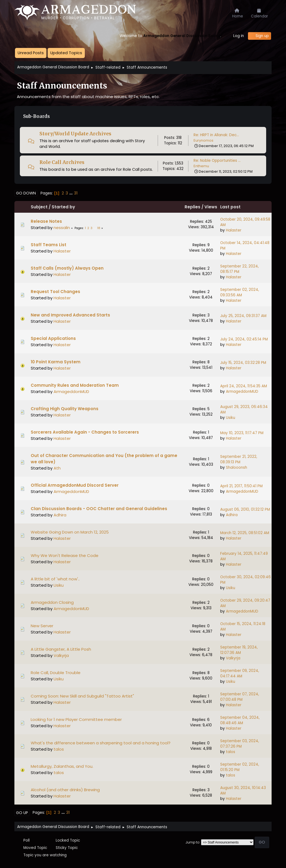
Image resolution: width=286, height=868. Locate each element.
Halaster (234, 230)
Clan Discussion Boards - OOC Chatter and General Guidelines (99, 509)
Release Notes (46, 221)
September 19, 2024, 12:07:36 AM (239, 650)
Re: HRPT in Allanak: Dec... (216, 135)
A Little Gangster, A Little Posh (61, 649)
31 (76, 193)
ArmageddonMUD (71, 392)
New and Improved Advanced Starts (70, 315)
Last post (234, 207)
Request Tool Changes (55, 292)
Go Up (22, 813)
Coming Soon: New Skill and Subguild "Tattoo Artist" (82, 696)
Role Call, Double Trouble (56, 673)
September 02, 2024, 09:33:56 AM (240, 292)
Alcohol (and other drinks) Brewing (65, 790)
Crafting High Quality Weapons (65, 409)
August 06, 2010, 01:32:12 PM (245, 509)
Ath (57, 468)
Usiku (231, 418)
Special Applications (53, 338)
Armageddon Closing (52, 602)
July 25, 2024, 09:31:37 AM (243, 316)
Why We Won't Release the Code (65, 555)
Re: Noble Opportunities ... (217, 161)
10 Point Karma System (56, 362)
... (71, 193)
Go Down (26, 193)
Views (211, 207)
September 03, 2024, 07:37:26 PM (240, 744)
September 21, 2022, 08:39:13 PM (239, 459)
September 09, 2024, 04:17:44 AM (240, 673)
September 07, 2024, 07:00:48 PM (240, 697)
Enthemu (201, 166)
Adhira (60, 515)
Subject (39, 207)
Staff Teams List (49, 245)
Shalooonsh (237, 467)
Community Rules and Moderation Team (75, 385)
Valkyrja (61, 655)
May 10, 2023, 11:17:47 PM (242, 433)
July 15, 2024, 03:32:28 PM (243, 363)
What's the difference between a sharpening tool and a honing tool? (101, 743)
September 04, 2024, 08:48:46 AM (240, 720)
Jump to (192, 842)
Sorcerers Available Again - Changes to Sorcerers (85, 432)
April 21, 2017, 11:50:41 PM (241, 486)
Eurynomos (203, 140)
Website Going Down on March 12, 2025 (70, 532)
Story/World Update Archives (75, 134)
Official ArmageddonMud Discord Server (75, 485)
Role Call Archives (62, 162)
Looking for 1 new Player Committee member (76, 719)
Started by (63, 207)
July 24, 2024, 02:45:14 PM (244, 339)
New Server (42, 626)
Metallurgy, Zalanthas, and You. (62, 766)
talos (59, 749)
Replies (192, 207)
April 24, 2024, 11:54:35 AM (244, 386)
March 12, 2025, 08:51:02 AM (245, 533)
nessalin (62, 228)
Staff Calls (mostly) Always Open (67, 268)
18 (99, 228)
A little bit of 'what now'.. (55, 579)
